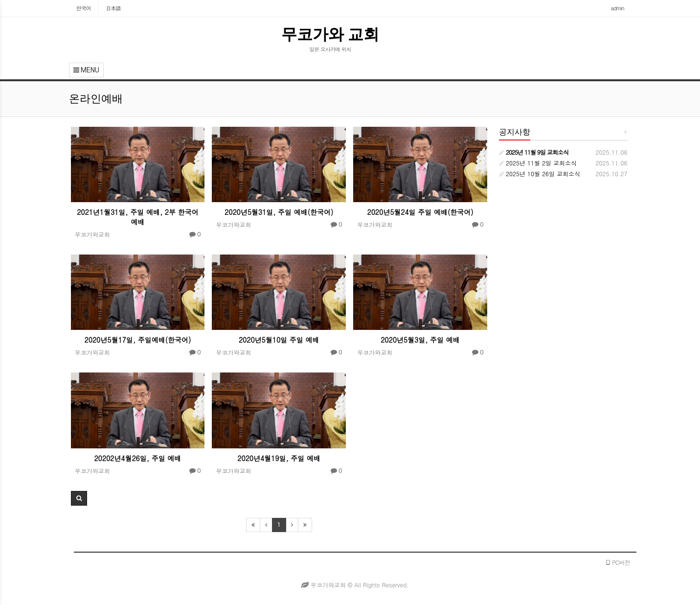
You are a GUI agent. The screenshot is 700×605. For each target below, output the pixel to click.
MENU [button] (86, 70)
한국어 (84, 8)
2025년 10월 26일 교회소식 (540, 174)
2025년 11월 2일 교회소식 (538, 163)
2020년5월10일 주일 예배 (279, 340)
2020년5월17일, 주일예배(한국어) (138, 340)
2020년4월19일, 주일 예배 (279, 458)
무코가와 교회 (330, 34)
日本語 (113, 8)
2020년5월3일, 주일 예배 (420, 340)
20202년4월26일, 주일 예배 (137, 458)
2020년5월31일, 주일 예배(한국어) (279, 212)
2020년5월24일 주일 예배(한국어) (420, 212)
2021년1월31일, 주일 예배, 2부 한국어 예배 (138, 217)
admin (618, 8)
